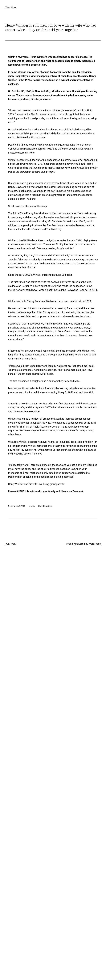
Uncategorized (45, 506)
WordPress (95, 544)
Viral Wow (11, 7)
